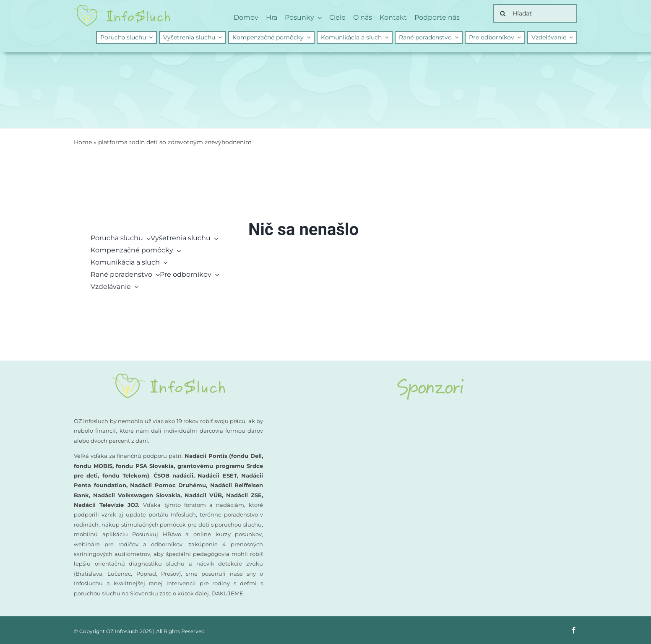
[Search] (503, 13)
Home (83, 142)
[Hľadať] (535, 13)
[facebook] (574, 630)
